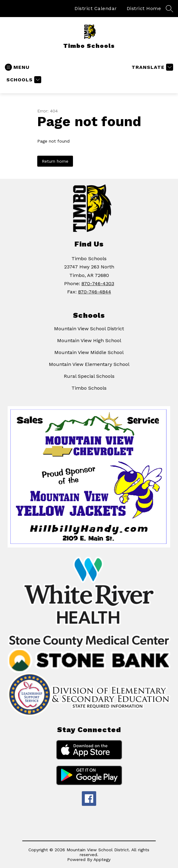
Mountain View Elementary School (89, 364)
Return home (55, 161)
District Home (144, 8)
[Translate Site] (152, 67)
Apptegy (102, 859)
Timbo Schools (89, 388)
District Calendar (96, 8)
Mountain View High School (89, 340)
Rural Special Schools (89, 376)
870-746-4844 (95, 292)
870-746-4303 (98, 283)
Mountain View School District (89, 329)
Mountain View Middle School (89, 352)
